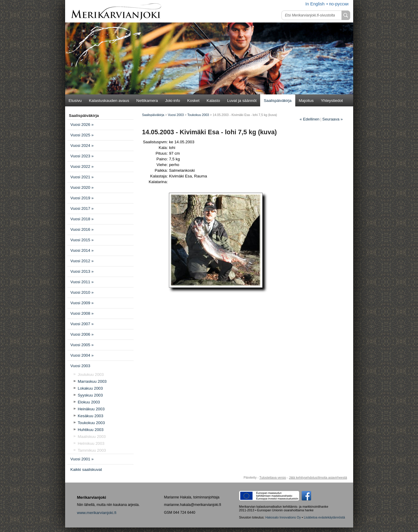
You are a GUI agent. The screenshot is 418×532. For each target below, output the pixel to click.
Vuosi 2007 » (82, 324)
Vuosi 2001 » (82, 459)
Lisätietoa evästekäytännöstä (324, 517)
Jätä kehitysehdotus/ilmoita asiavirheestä (318, 477)
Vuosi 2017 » (82, 208)
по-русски (339, 4)
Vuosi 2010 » (82, 292)
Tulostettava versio (273, 477)
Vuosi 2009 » (82, 303)
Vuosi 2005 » (82, 345)
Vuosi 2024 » (82, 146)
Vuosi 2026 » (82, 125)
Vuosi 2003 (80, 366)
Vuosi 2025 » (82, 135)
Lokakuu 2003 (90, 388)
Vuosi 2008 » (82, 313)
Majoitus (306, 101)
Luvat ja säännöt (242, 101)
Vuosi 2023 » (82, 156)
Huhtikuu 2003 (91, 430)
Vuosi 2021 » (82, 177)
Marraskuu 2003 (92, 381)
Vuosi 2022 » (82, 166)
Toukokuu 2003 (91, 423)
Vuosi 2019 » (82, 198)
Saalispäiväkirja (278, 101)
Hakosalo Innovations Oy (283, 517)
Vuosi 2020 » (82, 187)
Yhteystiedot (332, 101)
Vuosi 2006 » (82, 334)
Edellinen (310, 119)
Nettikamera (147, 101)
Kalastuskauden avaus (109, 101)
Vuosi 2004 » (82, 355)
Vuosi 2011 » (82, 282)
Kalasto (213, 101)
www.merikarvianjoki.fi (97, 513)
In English (315, 4)
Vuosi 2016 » (82, 229)
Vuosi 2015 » (82, 240)
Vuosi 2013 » (82, 271)
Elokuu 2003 (89, 402)
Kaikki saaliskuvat (86, 470)
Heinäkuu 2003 (91, 409)
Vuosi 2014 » (82, 250)
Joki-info (173, 101)
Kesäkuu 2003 (90, 416)
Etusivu (75, 101)
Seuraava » (332, 119)
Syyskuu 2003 (90, 395)
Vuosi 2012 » (82, 261)
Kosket (193, 101)
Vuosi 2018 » (82, 219)
